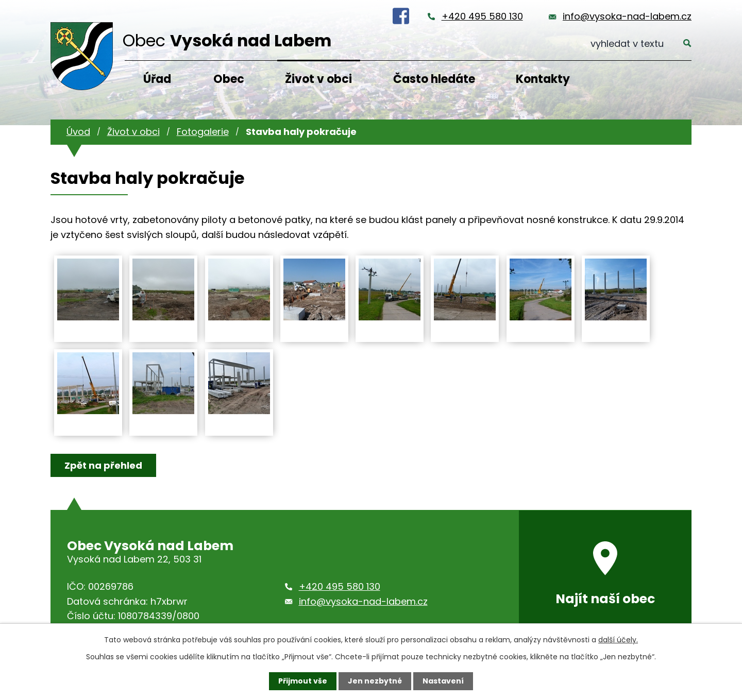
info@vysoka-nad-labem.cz (627, 16)
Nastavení (443, 681)
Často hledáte (434, 79)
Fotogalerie (203, 132)
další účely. (618, 640)
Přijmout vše (303, 681)
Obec (229, 79)
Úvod (78, 132)
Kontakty (543, 79)
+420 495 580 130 (482, 16)
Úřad (157, 79)
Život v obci (318, 79)
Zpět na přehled (103, 465)
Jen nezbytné (375, 681)
